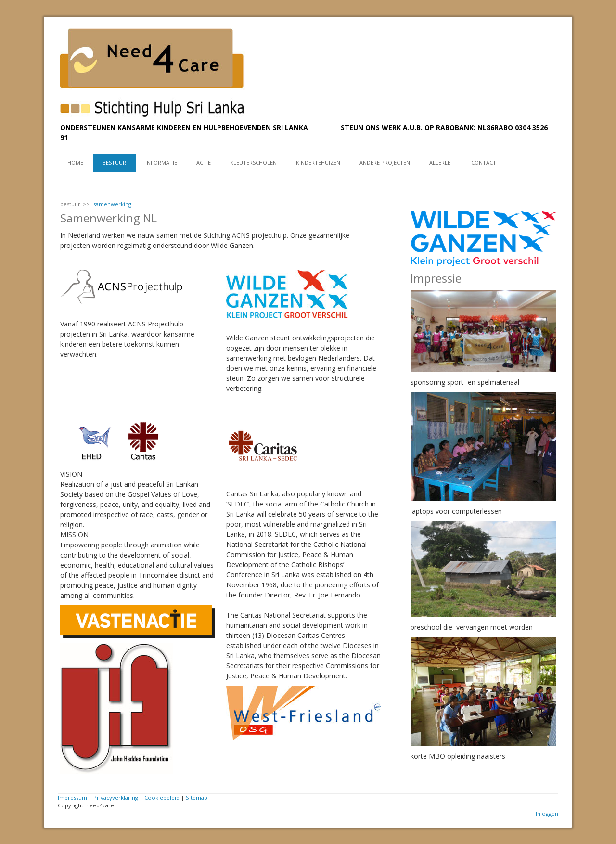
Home (75, 162)
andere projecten (385, 162)
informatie (161, 162)
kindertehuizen (318, 162)
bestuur (114, 162)
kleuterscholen (253, 162)
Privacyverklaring (116, 798)
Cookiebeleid (162, 798)
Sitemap (197, 798)
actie (204, 162)
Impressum (72, 798)
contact (484, 162)
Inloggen (547, 813)
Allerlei (441, 162)
